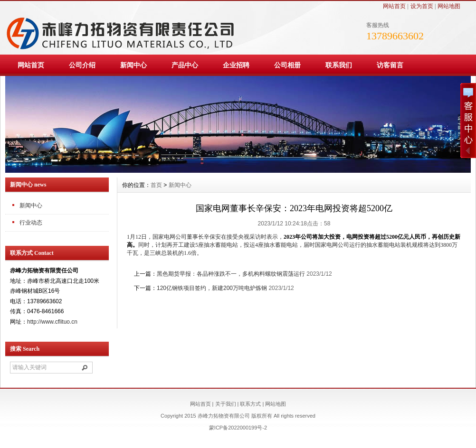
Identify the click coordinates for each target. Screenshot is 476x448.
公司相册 (287, 65)
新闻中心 (133, 65)
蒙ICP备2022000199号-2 (238, 428)
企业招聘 (236, 65)
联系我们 (339, 65)
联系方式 (250, 404)
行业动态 (31, 223)
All (276, 416)
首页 (156, 185)
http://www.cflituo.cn (52, 322)
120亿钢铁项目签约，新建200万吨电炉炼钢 (212, 288)
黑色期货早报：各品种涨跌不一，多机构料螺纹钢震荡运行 (231, 274)
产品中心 (185, 65)
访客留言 (390, 65)
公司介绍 (82, 65)
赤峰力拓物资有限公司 (224, 416)
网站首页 (394, 6)
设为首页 (422, 6)
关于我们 (226, 404)
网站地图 (449, 6)
